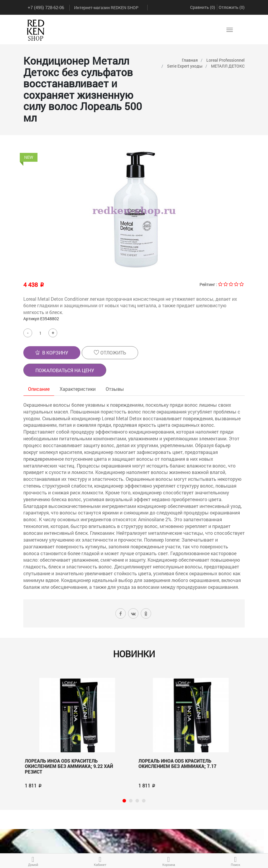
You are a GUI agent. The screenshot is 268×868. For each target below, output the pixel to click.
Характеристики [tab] (78, 389)
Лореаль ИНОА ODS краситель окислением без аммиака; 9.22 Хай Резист (69, 766)
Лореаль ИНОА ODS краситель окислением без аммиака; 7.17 (177, 764)
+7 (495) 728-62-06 (46, 7)
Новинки (134, 654)
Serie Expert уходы (185, 66)
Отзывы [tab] (115, 389)
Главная (190, 60)
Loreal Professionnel (225, 60)
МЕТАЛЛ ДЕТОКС (228, 66)
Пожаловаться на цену (65, 370)
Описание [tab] (39, 389)
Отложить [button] (110, 353)
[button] (52, 353)
